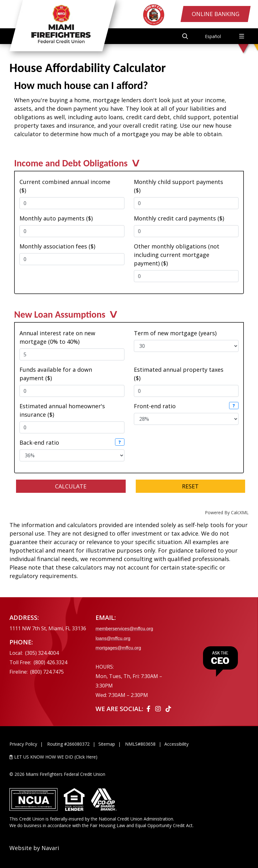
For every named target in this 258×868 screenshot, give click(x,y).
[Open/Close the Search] (184, 36)
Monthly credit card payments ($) (179, 218)
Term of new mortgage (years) (175, 333)
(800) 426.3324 (50, 662)
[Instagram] (159, 709)
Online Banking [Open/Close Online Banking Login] (214, 15)
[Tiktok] (168, 709)
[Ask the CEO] (220, 662)
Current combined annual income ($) (65, 186)
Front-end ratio (155, 406)
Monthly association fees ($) (57, 246)
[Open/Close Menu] (242, 36)
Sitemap (107, 744)
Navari (50, 848)
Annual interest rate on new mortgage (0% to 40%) (57, 337)
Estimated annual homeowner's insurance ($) (62, 410)
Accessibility (176, 744)
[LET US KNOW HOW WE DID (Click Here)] (129, 757)
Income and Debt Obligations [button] (71, 165)
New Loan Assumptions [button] (60, 316)
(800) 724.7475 (47, 672)
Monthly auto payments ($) (56, 218)
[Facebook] (149, 709)
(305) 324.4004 (42, 653)
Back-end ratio (39, 442)
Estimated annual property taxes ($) (179, 374)
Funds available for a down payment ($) (56, 374)
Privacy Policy (23, 744)
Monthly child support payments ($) (178, 186)
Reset (190, 486)
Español (213, 36)
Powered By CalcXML (227, 512)
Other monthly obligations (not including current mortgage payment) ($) (177, 255)
